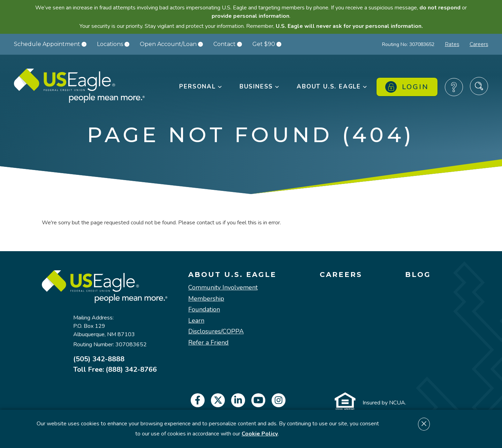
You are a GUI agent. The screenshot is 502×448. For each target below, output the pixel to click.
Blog (418, 275)
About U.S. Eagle (232, 275)
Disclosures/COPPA (216, 332)
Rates (452, 44)
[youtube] (258, 400)
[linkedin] (238, 400)
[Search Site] (479, 86)
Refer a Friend (208, 343)
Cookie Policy (260, 434)
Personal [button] (201, 87)
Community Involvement (223, 288)
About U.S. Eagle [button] (332, 87)
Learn (196, 321)
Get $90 (267, 44)
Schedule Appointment (50, 44)
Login (407, 87)
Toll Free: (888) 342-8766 (115, 370)
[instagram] (279, 400)
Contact (228, 44)
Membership (206, 299)
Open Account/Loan (171, 44)
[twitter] (218, 400)
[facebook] (198, 400)
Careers (479, 44)
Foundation (204, 310)
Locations (113, 44)
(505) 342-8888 (99, 359)
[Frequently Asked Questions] (454, 87)
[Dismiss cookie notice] (424, 424)
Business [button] (260, 87)
